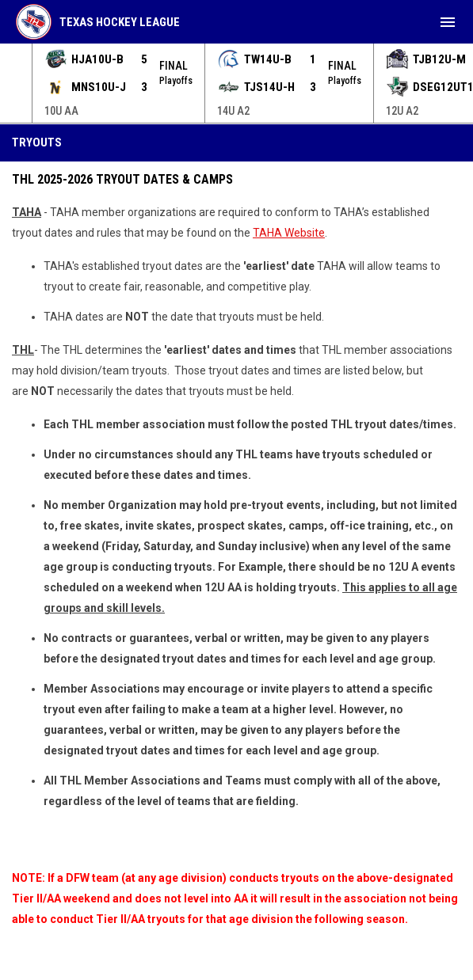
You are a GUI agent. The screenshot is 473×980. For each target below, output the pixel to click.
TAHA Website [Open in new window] (289, 233)
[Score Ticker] (236, 83)
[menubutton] (448, 22)
